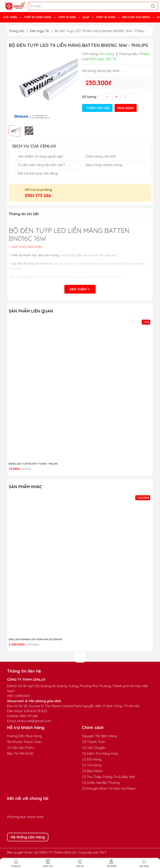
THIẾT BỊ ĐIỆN (67, 17)
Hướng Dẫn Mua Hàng (24, 736)
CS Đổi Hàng (92, 759)
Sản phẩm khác (25, 487)
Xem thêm (80, 289)
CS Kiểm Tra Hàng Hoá (100, 753)
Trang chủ (16, 31)
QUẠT (86, 17)
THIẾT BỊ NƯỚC (106, 17)
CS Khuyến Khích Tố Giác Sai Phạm (109, 788)
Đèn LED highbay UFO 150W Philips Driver (35, 639)
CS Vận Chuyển (94, 748)
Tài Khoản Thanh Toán (24, 742)
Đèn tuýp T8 (39, 31)
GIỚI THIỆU (10, 17)
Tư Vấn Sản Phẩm (21, 748)
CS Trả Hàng (92, 765)
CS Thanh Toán (94, 742)
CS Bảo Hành (92, 771)
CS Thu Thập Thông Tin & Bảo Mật (108, 777)
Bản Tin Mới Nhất (20, 753)
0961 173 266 (38, 195)
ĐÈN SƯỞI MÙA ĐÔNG (136, 17)
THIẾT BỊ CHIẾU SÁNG (38, 17)
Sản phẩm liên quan (31, 311)
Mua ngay (126, 108)
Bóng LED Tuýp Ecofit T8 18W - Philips (33, 464)
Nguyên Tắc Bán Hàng (99, 736)
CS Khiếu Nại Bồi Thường (101, 783)
